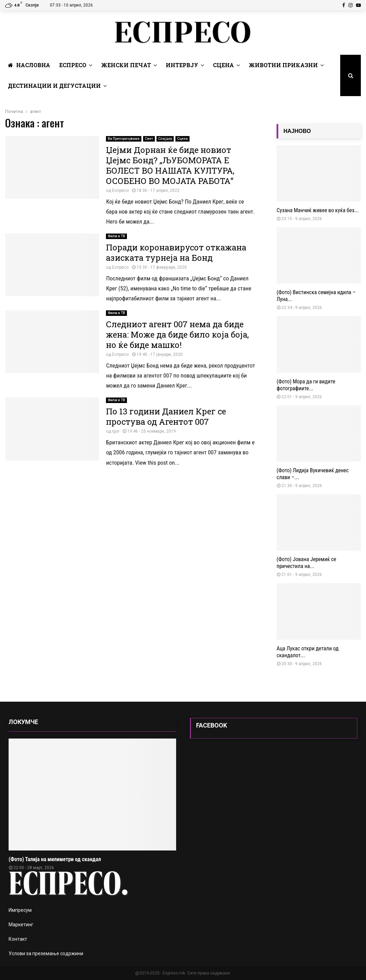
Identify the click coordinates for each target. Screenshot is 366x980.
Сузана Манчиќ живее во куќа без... (318, 210)
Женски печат (126, 65)
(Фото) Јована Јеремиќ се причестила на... (306, 563)
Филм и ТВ (116, 236)
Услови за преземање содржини (46, 953)
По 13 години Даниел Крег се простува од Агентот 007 (166, 416)
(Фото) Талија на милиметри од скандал (55, 859)
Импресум (20, 910)
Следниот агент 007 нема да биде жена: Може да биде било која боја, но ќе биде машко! (177, 334)
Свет (149, 139)
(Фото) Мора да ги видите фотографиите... (306, 385)
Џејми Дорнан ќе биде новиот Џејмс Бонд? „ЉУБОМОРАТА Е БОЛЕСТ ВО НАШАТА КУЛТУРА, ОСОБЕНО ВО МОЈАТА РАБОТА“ (170, 165)
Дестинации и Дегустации (54, 86)
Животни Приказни (283, 65)
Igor (116, 431)
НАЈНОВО (297, 131)
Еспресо (73, 65)
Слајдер (165, 139)
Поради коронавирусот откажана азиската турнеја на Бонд (176, 252)
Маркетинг (21, 925)
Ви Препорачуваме (124, 139)
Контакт (18, 939)
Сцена (223, 65)
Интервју (182, 65)
